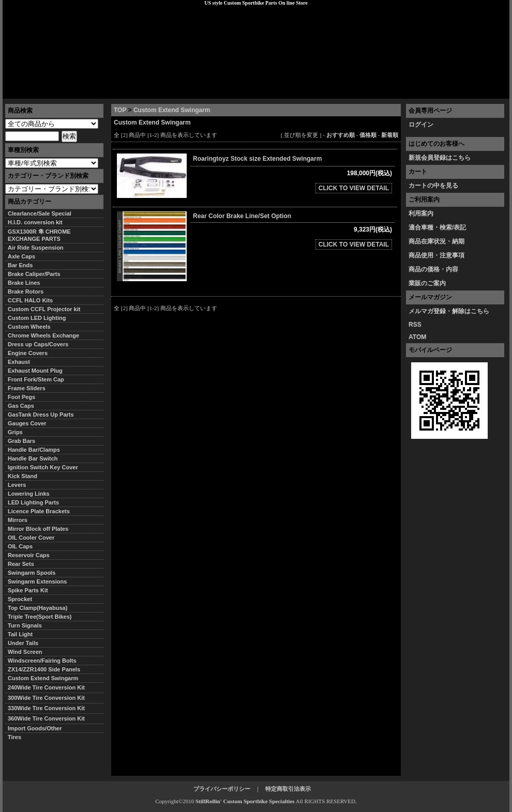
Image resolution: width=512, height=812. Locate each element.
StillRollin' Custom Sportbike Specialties (245, 801)
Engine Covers (28, 353)
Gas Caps (21, 406)
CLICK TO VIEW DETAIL (354, 188)
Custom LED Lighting (37, 318)
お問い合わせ (483, 90)
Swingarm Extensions (37, 581)
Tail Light (20, 634)
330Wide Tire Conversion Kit (49, 708)
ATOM (417, 337)
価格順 (368, 135)
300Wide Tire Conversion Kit (49, 698)
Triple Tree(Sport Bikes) (40, 617)
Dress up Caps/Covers (38, 344)
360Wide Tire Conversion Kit (49, 718)
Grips (15, 432)
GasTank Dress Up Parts (41, 415)
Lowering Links (29, 494)
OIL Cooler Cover (31, 538)
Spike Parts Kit (28, 590)
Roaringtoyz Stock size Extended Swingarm (261, 159)
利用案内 (421, 213)
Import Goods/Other (35, 728)
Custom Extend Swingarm (172, 110)
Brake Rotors (26, 292)
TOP (120, 110)
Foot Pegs (21, 397)
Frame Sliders (27, 388)
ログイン (421, 125)
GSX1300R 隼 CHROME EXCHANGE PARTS (39, 235)
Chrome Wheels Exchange (43, 335)
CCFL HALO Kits (30, 300)
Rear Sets (21, 564)
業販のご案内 (427, 283)
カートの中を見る (433, 186)
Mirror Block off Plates (38, 529)
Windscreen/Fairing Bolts (42, 661)
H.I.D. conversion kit (35, 222)
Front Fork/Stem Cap (36, 379)
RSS (415, 325)
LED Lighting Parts (33, 502)
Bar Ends (20, 265)
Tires (14, 737)
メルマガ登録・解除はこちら (449, 311)
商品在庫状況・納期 (436, 241)
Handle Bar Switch (33, 458)
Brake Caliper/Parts (34, 274)
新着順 (390, 135)
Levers (17, 485)
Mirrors (18, 520)
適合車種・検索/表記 (437, 227)
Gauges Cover (27, 423)
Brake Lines (24, 283)
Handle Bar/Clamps (34, 450)
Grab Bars (21, 441)
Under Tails (23, 643)
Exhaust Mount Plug (35, 371)
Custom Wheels (29, 327)
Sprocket (20, 599)
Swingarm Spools (32, 573)
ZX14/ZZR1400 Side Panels (44, 669)
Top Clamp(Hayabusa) (37, 608)
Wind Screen (25, 652)
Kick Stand (22, 476)
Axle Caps (21, 256)
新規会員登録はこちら (440, 158)
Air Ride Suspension (36, 248)
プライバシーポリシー (148, 90)
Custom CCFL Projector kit (44, 309)
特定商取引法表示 (288, 789)
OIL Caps (20, 546)
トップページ (29, 90)
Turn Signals (25, 625)
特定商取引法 (82, 90)
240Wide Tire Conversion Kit (49, 687)
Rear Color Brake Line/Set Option (242, 216)
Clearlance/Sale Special (40, 213)
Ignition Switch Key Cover (43, 467)
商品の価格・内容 (433, 269)
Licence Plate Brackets (39, 511)
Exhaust (19, 362)
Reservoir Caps (29, 555)
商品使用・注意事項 (436, 255)
